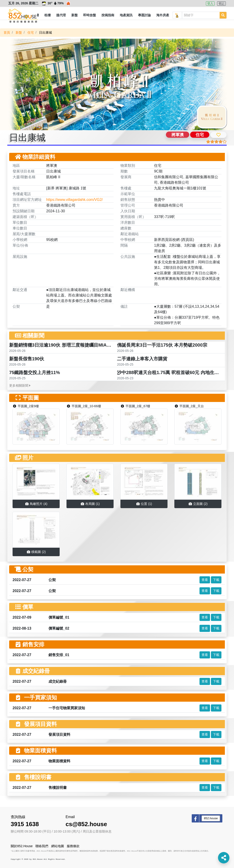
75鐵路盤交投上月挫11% (35, 372)
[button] (48, 15)
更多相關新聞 (20, 385)
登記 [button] (221, 4)
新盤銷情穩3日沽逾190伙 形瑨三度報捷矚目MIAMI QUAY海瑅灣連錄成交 (83, 345)
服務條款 (73, 846)
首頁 (7, 32)
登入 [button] (210, 4)
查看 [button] (205, 580)
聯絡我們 (42, 846)
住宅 (31, 32)
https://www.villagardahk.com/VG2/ (74, 200)
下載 (216, 580)
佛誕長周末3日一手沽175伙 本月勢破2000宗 (162, 345)
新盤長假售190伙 (27, 359)
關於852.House (22, 846)
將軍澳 (178, 135)
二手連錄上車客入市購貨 (142, 359)
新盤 (19, 32)
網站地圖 (58, 846)
